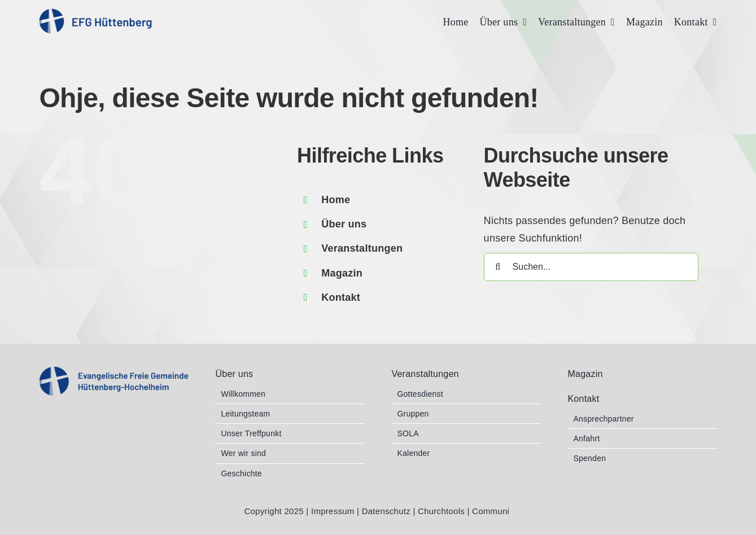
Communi (492, 511)
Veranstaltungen (362, 248)
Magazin (342, 273)
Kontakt (341, 297)
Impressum (333, 511)
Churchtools (442, 511)
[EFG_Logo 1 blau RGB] (95, 14)
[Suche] (498, 267)
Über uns (344, 224)
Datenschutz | (390, 511)
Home (336, 200)
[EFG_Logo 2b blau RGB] (113, 371)
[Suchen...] (591, 267)
